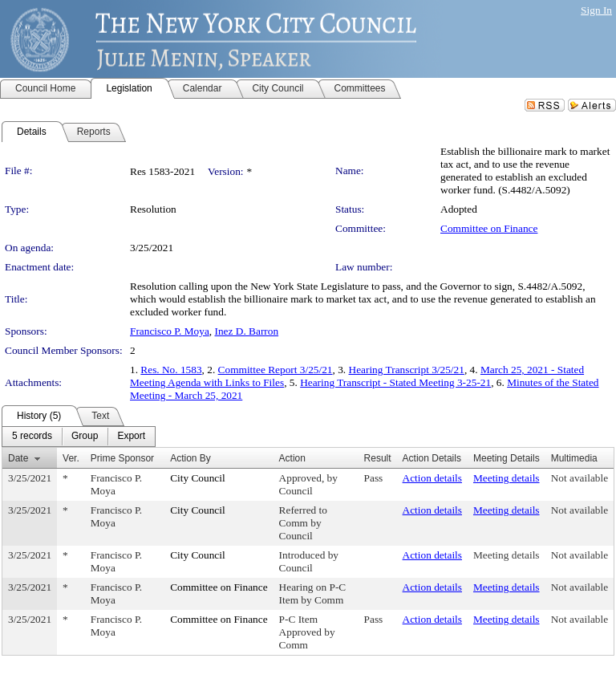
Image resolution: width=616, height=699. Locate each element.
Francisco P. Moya (170, 331)
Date (18, 458)
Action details (432, 478)
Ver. (71, 458)
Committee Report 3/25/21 (276, 370)
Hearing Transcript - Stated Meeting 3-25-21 (395, 382)
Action (292, 458)
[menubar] (79, 437)
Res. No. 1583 (171, 370)
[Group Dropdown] (85, 437)
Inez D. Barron (247, 331)
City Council (198, 478)
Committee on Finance (489, 228)
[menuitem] (32, 437)
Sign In (596, 10)
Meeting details (507, 478)
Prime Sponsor (122, 458)
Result (378, 458)
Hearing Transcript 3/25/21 (407, 370)
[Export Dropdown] (131, 437)
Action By (190, 458)
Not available (580, 478)
